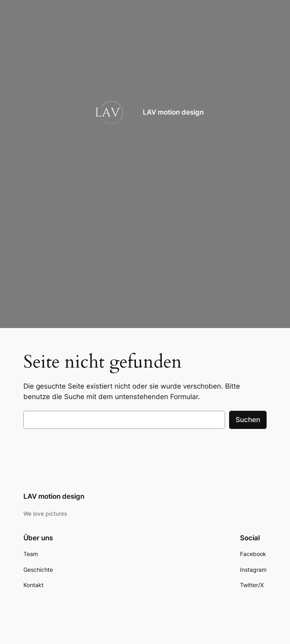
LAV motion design (173, 112)
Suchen (248, 420)
